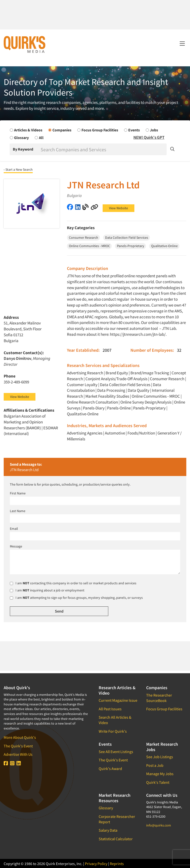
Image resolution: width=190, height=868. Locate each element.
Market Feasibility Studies (107, 396)
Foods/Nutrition (141, 433)
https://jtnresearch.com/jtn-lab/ (138, 334)
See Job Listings (160, 757)
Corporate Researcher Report (117, 819)
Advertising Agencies (85, 433)
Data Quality (139, 390)
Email (14, 529)
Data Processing (111, 390)
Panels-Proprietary (149, 408)
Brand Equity (117, 373)
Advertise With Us (18, 754)
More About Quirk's (20, 737)
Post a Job (155, 765)
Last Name (18, 511)
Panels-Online (119, 408)
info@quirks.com (159, 825)
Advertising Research (85, 373)
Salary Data (108, 830)
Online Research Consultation (92, 402)
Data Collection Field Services (125, 385)
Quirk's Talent (158, 782)
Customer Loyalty (82, 385)
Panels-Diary (94, 408)
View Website (119, 208)
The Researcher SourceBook (159, 698)
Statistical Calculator (116, 839)
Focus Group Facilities (164, 709)
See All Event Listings (116, 752)
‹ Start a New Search (18, 169)
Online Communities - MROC (156, 396)
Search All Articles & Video (115, 720)
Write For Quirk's (113, 731)
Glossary (106, 808)
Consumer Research (167, 379)
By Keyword (23, 149)
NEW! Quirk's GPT (149, 137)
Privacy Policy (96, 864)
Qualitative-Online (83, 414)
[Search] (103, 149)
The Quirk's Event (18, 746)
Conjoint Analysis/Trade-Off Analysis (116, 379)
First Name (18, 493)
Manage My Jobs (160, 774)
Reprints (117, 864)
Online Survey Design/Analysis (146, 402)
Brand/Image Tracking (150, 373)
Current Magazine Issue (118, 700)
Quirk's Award (110, 769)
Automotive (115, 433)
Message (16, 546)
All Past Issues (110, 709)
